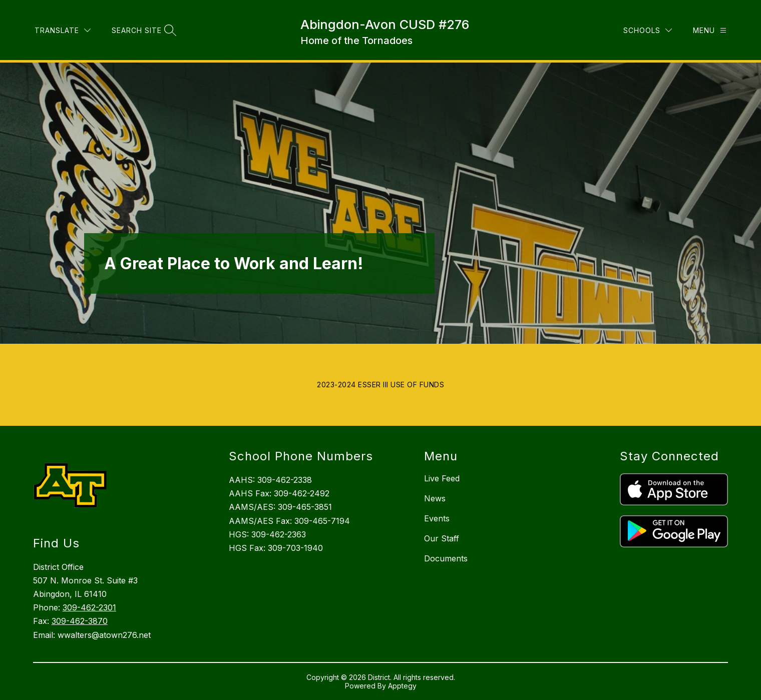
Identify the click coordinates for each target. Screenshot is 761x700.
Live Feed (442, 478)
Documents (446, 558)
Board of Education (75, 23)
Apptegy (402, 686)
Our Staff (442, 538)
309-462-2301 (89, 607)
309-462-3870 (80, 621)
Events (437, 518)
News (435, 498)
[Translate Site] (165, 23)
